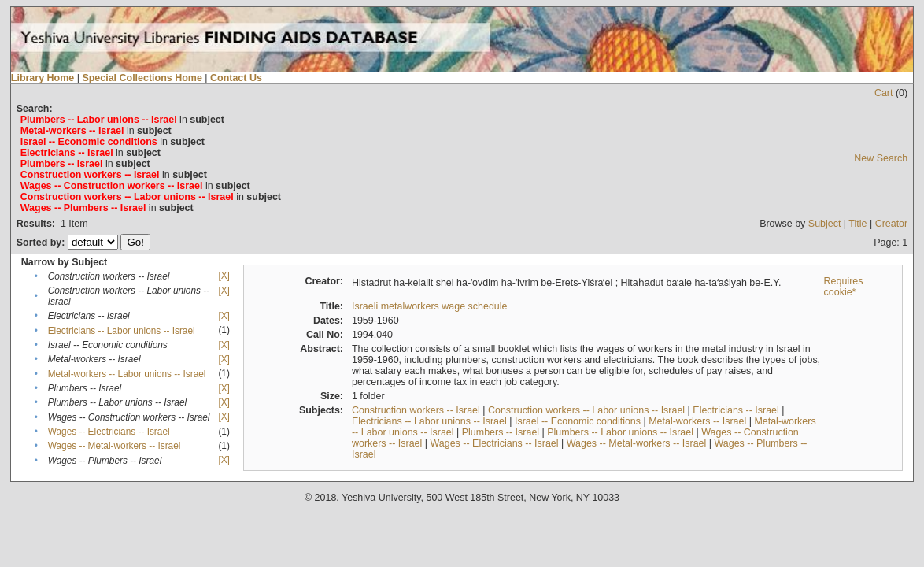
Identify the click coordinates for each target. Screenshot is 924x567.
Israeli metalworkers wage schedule (430, 306)
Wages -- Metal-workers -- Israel (115, 446)
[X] (224, 276)
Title (857, 224)
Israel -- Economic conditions (578, 421)
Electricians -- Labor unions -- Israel (122, 331)
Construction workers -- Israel (416, 410)
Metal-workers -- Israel (697, 421)
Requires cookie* (844, 287)
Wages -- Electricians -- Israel (109, 432)
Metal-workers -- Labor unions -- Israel (127, 374)
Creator (892, 224)
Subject (825, 224)
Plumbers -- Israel (501, 432)
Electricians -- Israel (736, 410)
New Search (881, 158)
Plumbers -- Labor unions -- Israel (620, 432)
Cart (884, 93)
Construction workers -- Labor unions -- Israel (586, 410)
